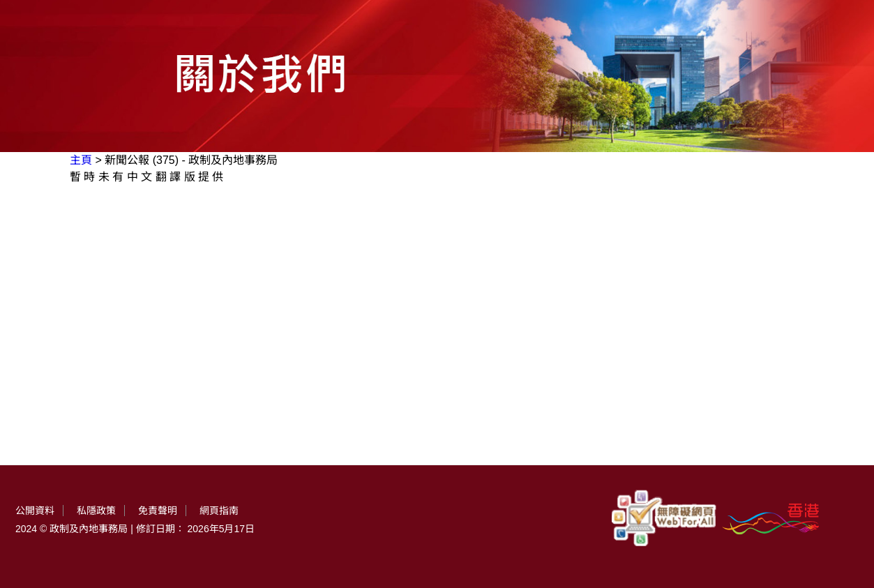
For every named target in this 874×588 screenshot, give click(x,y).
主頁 (81, 160)
